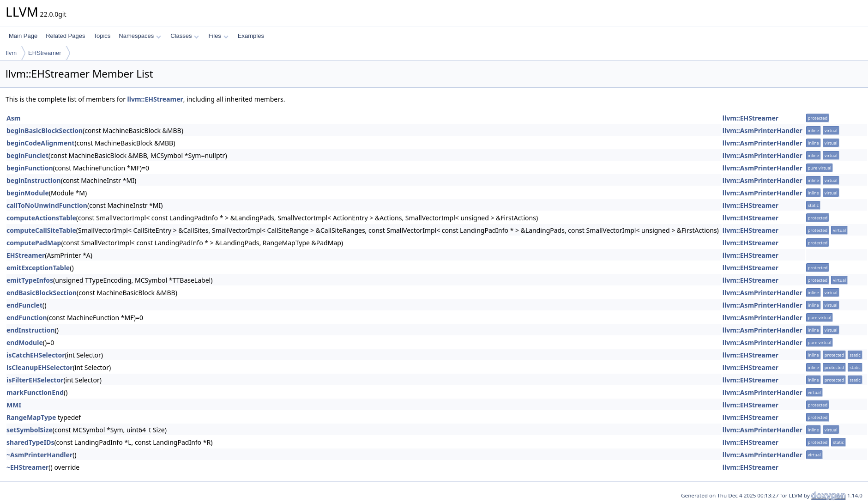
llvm (11, 53)
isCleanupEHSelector (40, 367)
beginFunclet (27, 155)
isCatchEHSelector (36, 355)
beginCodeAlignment (40, 143)
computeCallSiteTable (41, 230)
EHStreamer (45, 53)
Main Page (23, 36)
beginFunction (30, 168)
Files (218, 36)
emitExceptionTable (38, 268)
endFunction (27, 318)
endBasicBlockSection (42, 293)
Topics (102, 36)
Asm (13, 118)
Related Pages (65, 36)
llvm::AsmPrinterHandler (763, 130)
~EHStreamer (27, 467)
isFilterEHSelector (35, 380)
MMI (14, 405)
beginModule (28, 193)
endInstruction (31, 330)
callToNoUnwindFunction (47, 205)
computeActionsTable (41, 218)
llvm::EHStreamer (155, 99)
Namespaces (140, 36)
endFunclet (24, 305)
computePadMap (34, 243)
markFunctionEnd (35, 392)
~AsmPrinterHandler (39, 455)
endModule (25, 342)
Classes (185, 36)
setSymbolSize (30, 430)
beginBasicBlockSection (45, 130)
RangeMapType (31, 417)
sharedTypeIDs (30, 442)
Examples (251, 36)
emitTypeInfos (30, 280)
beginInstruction (34, 180)
